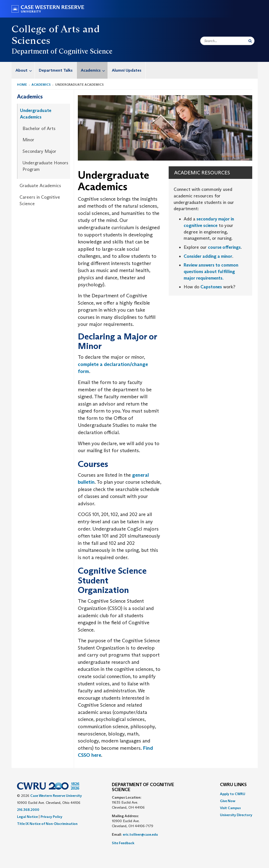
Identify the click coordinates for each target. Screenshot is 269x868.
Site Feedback (123, 843)
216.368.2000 (28, 810)
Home (22, 85)
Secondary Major (39, 151)
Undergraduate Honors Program (45, 166)
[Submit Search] (250, 41)
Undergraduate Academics (36, 114)
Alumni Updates (127, 70)
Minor (28, 140)
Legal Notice (27, 817)
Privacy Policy (51, 817)
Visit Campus (230, 808)
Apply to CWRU (233, 794)
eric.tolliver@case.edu (140, 834)
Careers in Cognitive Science (40, 200)
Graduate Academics (40, 186)
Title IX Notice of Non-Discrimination (47, 824)
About (25, 70)
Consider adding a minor (208, 256)
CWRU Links (233, 785)
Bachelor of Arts (39, 129)
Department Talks (56, 70)
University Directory (236, 815)
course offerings (224, 247)
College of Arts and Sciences (56, 35)
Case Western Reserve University (56, 796)
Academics (94, 70)
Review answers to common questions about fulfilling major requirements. (211, 271)
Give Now (228, 801)
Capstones (211, 287)
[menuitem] (23, 70)
